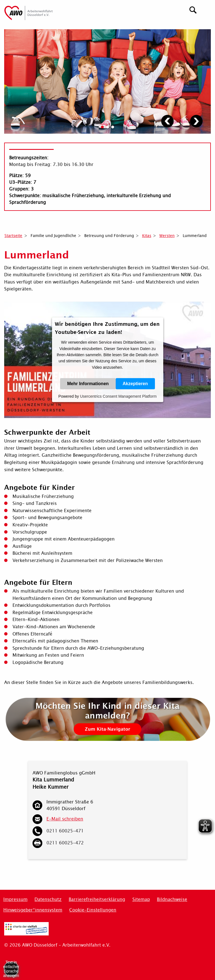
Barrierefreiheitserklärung (97, 899)
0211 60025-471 (65, 831)
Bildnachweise (172, 899)
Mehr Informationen (88, 384)
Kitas (147, 236)
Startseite (13, 236)
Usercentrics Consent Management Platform (118, 396)
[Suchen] (193, 9)
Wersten (167, 236)
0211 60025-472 (65, 843)
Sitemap (141, 899)
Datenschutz (48, 899)
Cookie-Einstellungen (93, 910)
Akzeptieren (135, 384)
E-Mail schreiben (65, 819)
